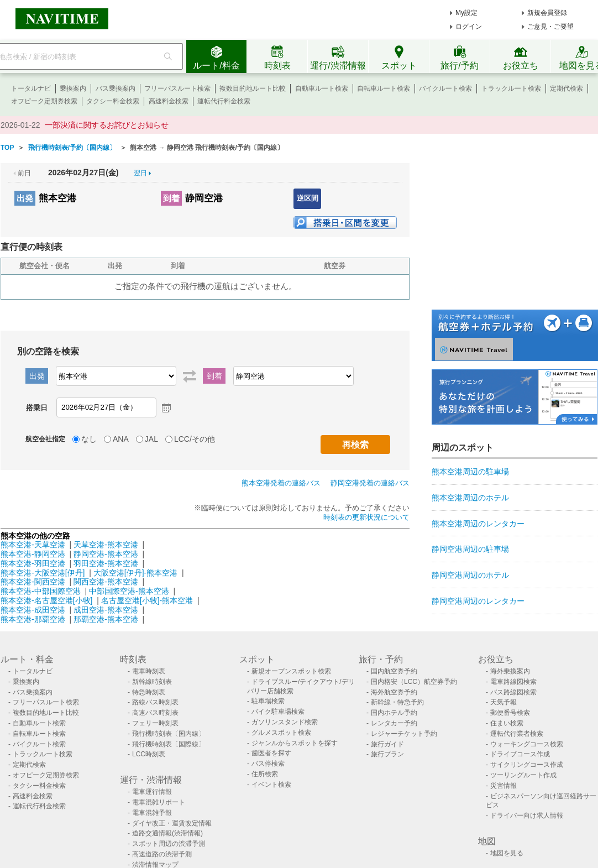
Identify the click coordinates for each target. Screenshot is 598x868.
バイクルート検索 (445, 88)
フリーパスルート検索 (177, 88)
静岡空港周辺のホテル (470, 575)
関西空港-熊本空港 (106, 582)
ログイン (469, 27)
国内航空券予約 (394, 671)
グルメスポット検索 (281, 733)
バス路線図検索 (513, 692)
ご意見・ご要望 (550, 27)
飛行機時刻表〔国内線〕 (169, 734)
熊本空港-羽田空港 (33, 563)
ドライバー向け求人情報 (527, 815)
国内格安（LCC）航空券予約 (414, 682)
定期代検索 (566, 88)
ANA (121, 439)
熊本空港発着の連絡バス (281, 483)
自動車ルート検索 (322, 88)
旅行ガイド (387, 744)
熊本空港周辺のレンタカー (478, 524)
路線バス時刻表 (155, 702)
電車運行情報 (152, 792)
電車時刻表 (149, 671)
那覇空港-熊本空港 (106, 619)
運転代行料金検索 (224, 101)
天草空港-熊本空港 (106, 545)
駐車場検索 (268, 701)
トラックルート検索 (511, 88)
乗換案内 (73, 88)
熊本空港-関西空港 (33, 582)
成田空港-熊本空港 (106, 610)
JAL (151, 439)
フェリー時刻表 (155, 723)
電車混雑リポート (159, 802)
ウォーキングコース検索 (527, 744)
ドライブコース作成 (520, 754)
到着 (171, 198)
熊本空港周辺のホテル (470, 498)
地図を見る (507, 853)
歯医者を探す (271, 753)
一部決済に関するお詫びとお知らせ (107, 125)
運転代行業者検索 (517, 734)
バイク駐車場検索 (278, 712)
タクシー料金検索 (113, 101)
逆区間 (308, 198)
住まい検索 (507, 723)
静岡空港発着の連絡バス (370, 483)
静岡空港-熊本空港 (106, 554)
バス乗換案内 (116, 88)
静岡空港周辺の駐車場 (470, 549)
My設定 (466, 13)
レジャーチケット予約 (404, 734)
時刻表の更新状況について (366, 517)
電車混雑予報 (152, 813)
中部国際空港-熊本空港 (129, 591)
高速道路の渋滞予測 (162, 854)
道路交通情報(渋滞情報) (167, 833)
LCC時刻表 (149, 754)
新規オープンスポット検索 (291, 671)
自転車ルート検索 (384, 88)
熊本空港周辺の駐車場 (470, 472)
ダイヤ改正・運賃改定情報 (172, 823)
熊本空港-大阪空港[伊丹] (43, 573)
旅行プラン (387, 754)
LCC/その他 (195, 439)
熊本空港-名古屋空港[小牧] (46, 600)
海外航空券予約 (394, 692)
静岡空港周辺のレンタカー (478, 601)
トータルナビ (31, 88)
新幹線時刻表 (152, 682)
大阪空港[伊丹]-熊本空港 (135, 573)
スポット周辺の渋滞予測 (169, 844)
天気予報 (503, 702)
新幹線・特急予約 (397, 702)
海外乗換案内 (510, 671)
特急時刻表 (149, 692)
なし (89, 439)
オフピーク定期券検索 (44, 101)
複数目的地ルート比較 (253, 88)
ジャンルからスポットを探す (295, 743)
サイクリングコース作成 (527, 765)
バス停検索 (268, 764)
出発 (25, 198)
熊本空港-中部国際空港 (41, 591)
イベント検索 (271, 785)
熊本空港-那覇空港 (33, 619)
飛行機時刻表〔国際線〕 (169, 744)
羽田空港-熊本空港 (106, 563)
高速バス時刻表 (155, 713)
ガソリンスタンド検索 (285, 722)
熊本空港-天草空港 (33, 545)
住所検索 (265, 774)
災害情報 (503, 786)
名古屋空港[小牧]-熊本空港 (147, 600)
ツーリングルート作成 (523, 775)
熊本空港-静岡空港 (33, 554)
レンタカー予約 (394, 723)
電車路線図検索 (513, 682)
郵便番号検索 (510, 713)
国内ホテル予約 (394, 713)
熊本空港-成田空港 (33, 610)
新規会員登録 (547, 13)
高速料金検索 (169, 101)
